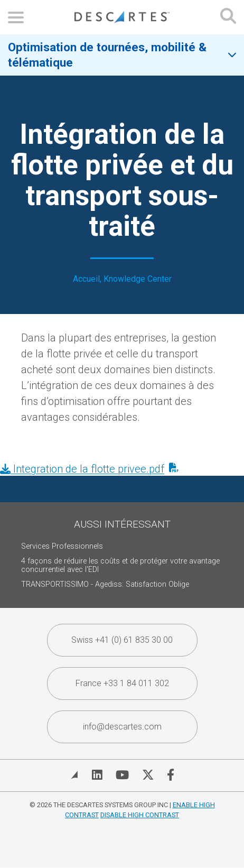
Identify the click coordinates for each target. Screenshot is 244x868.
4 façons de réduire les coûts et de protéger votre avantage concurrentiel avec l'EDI (120, 565)
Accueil (86, 279)
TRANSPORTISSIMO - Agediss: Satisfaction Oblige (105, 584)
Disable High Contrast (140, 815)
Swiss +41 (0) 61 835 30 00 (122, 640)
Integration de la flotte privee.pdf (82, 469)
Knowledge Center (138, 279)
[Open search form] (228, 17)
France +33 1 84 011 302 (122, 683)
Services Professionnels (62, 546)
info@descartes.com (122, 727)
